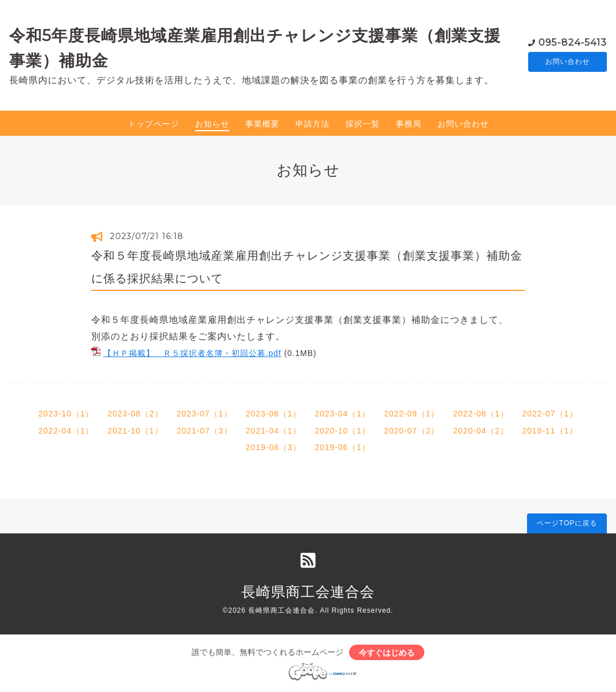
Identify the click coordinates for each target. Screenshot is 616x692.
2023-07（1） (204, 414)
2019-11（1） (550, 431)
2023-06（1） (273, 414)
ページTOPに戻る (567, 523)
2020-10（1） (343, 431)
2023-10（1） (66, 414)
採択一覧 (363, 124)
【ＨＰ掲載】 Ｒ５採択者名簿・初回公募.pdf (192, 353)
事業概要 (262, 124)
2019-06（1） (343, 447)
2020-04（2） (481, 431)
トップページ (153, 124)
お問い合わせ (568, 62)
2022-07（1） (550, 414)
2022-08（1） (481, 414)
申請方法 (313, 124)
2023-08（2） (135, 414)
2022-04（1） (66, 431)
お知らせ (212, 124)
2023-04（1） (343, 414)
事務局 (409, 124)
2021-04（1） (273, 431)
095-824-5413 (573, 42)
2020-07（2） (412, 431)
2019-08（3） (273, 447)
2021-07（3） (204, 431)
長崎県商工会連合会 (308, 592)
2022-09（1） (412, 414)
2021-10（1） (135, 431)
